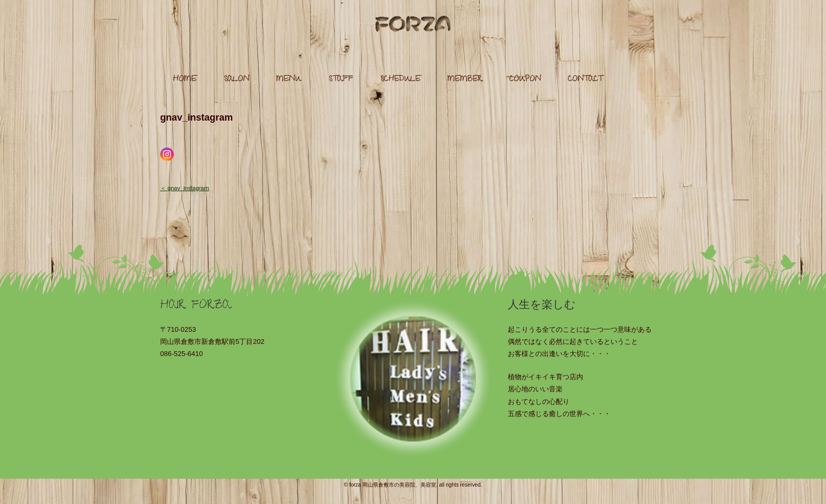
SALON (237, 80)
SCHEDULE (400, 80)
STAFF (341, 80)
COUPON (525, 80)
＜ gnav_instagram (185, 188)
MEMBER (465, 80)
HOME (185, 80)
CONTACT (585, 80)
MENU (289, 80)
